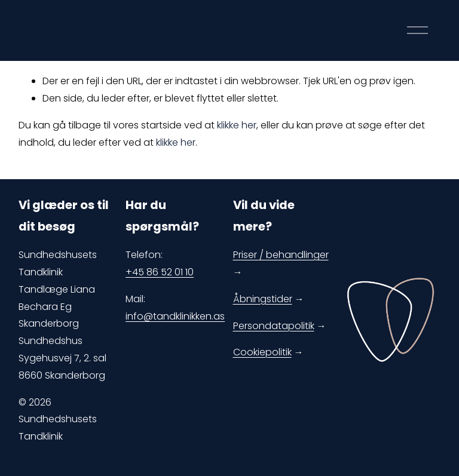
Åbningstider (263, 299)
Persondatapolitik (274, 326)
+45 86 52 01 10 (160, 272)
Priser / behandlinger (281, 255)
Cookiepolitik (262, 352)
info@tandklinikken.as (175, 316)
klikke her (237, 125)
